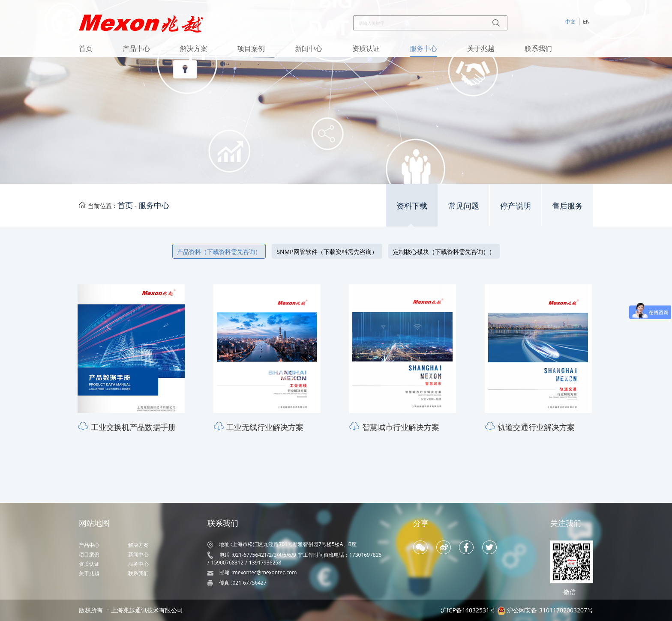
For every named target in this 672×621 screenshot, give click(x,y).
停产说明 (516, 206)
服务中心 (423, 48)
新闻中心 (309, 48)
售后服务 (567, 206)
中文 (570, 22)
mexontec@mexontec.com (265, 572)
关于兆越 (481, 48)
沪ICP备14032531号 (468, 610)
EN (586, 22)
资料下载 (412, 206)
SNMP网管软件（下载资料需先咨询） (327, 252)
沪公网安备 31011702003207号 (550, 610)
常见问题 (464, 206)
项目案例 (251, 48)
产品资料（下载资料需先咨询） (219, 252)
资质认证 (366, 48)
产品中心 (136, 48)
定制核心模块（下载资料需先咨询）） (444, 252)
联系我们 (538, 48)
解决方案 (194, 48)
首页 (86, 48)
